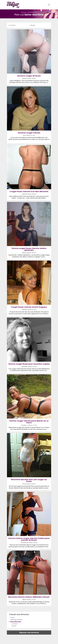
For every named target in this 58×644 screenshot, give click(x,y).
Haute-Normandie (32, 12)
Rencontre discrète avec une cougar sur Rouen (29, 480)
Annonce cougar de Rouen (29, 76)
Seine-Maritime (16, 622)
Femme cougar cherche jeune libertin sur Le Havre (29, 422)
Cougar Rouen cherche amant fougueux (29, 307)
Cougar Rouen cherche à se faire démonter (29, 191)
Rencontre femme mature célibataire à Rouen (29, 597)
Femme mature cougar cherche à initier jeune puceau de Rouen (29, 539)
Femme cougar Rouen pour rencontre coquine (29, 364)
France (12, 617)
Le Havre (12, 25)
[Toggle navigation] (49, 5)
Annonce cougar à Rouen (29, 133)
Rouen (33, 25)
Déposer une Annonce (29, 633)
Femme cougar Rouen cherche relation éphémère (29, 249)
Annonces (24, 12)
